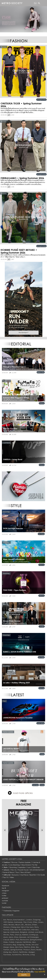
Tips (37, 947)
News (12, 947)
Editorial (7, 875)
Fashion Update (25, 862)
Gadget (31, 952)
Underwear (15, 932)
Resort (18, 925)
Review (11, 925)
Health (39, 950)
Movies (6, 935)
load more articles (20, 793)
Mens (11, 937)
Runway (14, 862)
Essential (33, 875)
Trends (28, 945)
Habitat (25, 935)
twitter (4, 896)
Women (42, 626)
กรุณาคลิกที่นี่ (40, 972)
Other (35, 922)
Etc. (23, 925)
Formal (6, 930)
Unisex (41, 922)
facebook (6, 886)
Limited (31, 932)
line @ (4, 888)
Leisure (7, 870)
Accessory (7, 945)
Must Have (24, 875)
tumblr (4, 903)
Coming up (33, 935)
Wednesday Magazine (11, 911)
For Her (35, 865)
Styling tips (7, 952)
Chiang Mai (15, 927)
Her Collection (24, 930)
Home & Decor (9, 872)
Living (32, 955)
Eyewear (23, 937)
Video (12, 877)
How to (14, 870)
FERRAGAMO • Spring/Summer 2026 (22, 178)
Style (6, 867)
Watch (15, 952)
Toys (17, 872)
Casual (6, 940)
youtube (5, 901)
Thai (25, 922)
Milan (5, 925)
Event (33, 950)
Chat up (18, 935)
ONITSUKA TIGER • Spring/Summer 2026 (21, 105)
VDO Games (8, 922)
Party (36, 927)
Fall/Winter (27, 942)
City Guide (41, 875)
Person (9, 920)
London (29, 920)
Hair (16, 930)
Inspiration (22, 867)
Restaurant (24, 940)
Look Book (39, 932)
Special (6, 932)
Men (34, 942)
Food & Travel (23, 870)
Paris (12, 935)
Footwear (35, 785)
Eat (5, 920)
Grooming (13, 867)
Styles (5, 942)
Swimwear (18, 922)
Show (16, 937)
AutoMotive (41, 723)
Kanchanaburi (19, 920)
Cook (29, 922)
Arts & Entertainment (37, 870)
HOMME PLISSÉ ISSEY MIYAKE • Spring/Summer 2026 (19, 251)
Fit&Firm (27, 947)
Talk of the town (27, 927)
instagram (5, 891)
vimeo (4, 893)
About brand (26, 865)
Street (34, 925)
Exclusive (15, 875)
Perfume (42, 565)
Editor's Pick (41, 372)
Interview (35, 930)
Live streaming (14, 865)
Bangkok (23, 932)
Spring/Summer (41, 100)
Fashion (7, 862)
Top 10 (6, 877)
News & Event (26, 872)
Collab (42, 754)
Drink (33, 947)
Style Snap (36, 867)
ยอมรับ (24, 975)
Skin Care (41, 534)
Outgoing (37, 920)
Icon (29, 867)
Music (6, 937)
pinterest (5, 898)
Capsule (18, 942)
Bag (14, 945)
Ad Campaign (33, 937)
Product (42, 403)
